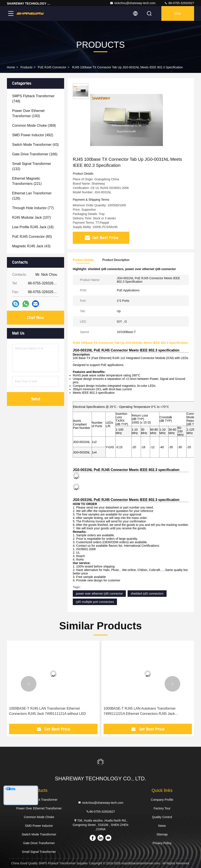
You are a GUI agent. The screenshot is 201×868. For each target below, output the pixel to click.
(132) (32, 166)
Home (11, 67)
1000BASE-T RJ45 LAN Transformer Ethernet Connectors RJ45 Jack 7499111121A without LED (48, 711)
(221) (27, 181)
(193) (28, 113)
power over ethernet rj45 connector (99, 594)
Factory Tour (162, 808)
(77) (33, 208)
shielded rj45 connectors (147, 594)
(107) (32, 217)
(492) (33, 135)
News (162, 826)
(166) (35, 154)
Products (26, 67)
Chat (178, 13)
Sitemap (162, 834)
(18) (33, 227)
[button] (29, 684)
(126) (32, 196)
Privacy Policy (162, 843)
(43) (35, 145)
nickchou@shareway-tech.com (133, 3)
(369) (34, 126)
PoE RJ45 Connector (52, 67)
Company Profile (162, 800)
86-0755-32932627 (179, 3)
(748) (33, 99)
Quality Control (162, 817)
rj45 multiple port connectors (95, 602)
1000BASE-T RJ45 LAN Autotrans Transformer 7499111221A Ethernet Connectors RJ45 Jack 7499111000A (140, 711)
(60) (32, 237)
